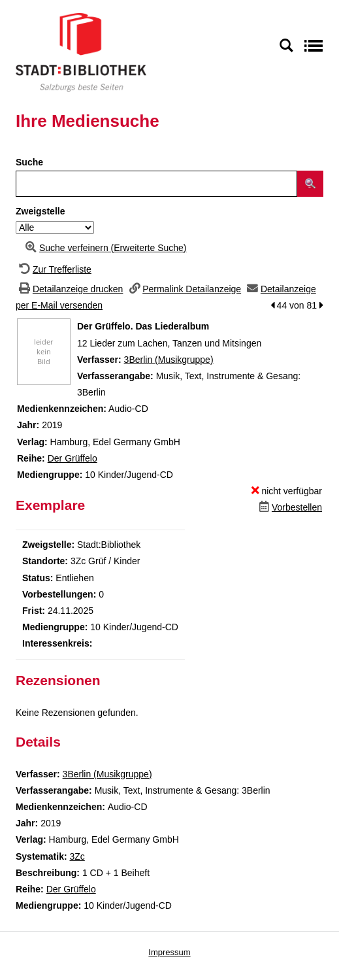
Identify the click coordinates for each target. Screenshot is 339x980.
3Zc (77, 856)
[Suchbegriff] (156, 184)
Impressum (169, 952)
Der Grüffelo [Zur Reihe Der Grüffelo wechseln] (73, 458)
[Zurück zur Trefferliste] (54, 269)
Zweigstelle (40, 211)
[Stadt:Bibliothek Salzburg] (81, 52)
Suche (29, 162)
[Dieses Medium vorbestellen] (289, 507)
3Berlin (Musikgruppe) (169, 360)
